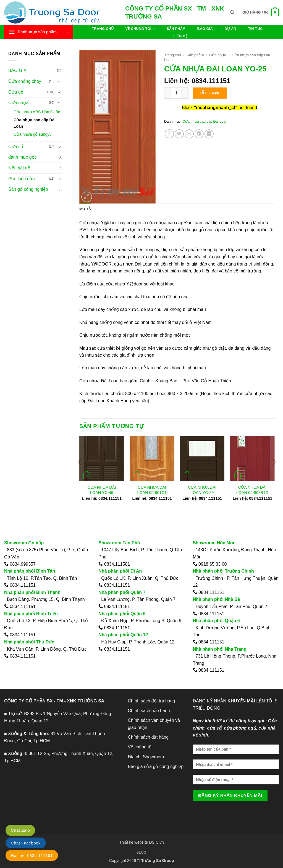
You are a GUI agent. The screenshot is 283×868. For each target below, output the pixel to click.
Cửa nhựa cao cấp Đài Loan (35, 123)
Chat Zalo (20, 830)
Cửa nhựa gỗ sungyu (33, 134)
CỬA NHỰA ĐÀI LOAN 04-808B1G (252, 490)
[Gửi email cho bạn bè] (189, 134)
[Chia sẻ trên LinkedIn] (209, 134)
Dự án (230, 29)
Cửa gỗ (16, 92)
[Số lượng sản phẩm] (176, 93)
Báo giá (205, 29)
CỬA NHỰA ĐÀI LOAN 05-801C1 (152, 490)
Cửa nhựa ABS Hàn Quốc (37, 112)
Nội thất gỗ (19, 168)
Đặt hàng (210, 93)
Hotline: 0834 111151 (32, 855)
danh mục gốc (23, 157)
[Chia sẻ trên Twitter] (179, 134)
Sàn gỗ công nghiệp (28, 189)
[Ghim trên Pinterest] (199, 134)
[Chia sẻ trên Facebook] (169, 134)
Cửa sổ (16, 147)
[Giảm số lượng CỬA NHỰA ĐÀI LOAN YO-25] (167, 93)
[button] (261, 12)
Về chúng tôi (140, 29)
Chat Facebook (26, 843)
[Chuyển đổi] (59, 81)
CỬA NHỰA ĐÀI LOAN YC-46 (102, 490)
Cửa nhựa (19, 103)
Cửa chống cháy (25, 81)
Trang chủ (103, 29)
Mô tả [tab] (85, 209)
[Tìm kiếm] (232, 12)
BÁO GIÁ (17, 70)
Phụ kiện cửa (22, 179)
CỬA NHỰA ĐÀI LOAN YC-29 (202, 490)
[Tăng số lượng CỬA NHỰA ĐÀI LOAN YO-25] (185, 93)
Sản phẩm (176, 29)
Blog (141, 852)
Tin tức (255, 29)
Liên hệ (180, 36)
